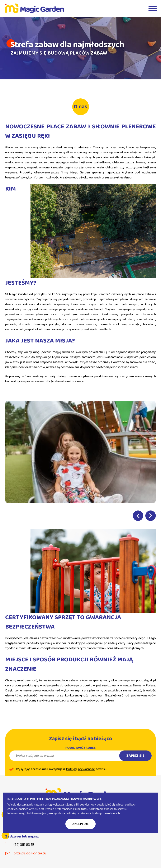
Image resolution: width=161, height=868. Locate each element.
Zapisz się (135, 762)
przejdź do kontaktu (30, 853)
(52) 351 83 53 (24, 845)
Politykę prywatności (81, 775)
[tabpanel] (80, 48)
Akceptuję (80, 824)
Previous (138, 516)
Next (151, 516)
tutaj (84, 809)
